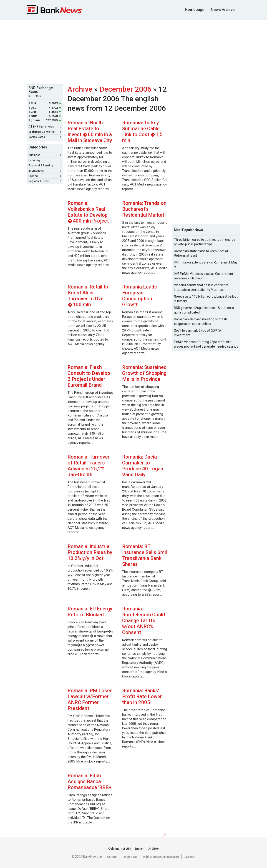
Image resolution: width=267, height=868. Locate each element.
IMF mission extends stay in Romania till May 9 (206, 265)
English (139, 849)
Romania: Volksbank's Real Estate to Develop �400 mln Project (88, 212)
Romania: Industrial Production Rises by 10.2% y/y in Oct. (90, 552)
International (45, 171)
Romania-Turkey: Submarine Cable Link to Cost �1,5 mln (142, 132)
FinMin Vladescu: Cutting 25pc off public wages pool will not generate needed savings (206, 344)
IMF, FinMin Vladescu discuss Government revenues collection (204, 276)
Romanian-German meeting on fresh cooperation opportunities (200, 321)
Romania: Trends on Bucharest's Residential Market (144, 209)
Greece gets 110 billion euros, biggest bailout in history (206, 299)
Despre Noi (130, 857)
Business (45, 155)
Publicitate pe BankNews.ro (161, 857)
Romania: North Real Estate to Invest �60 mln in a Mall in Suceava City (90, 132)
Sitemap (190, 857)
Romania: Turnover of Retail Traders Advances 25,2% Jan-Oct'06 (89, 466)
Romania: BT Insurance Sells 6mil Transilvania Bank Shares (145, 555)
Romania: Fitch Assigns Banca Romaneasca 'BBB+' (90, 781)
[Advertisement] (137, 51)
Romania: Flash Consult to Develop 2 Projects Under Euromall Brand (89, 376)
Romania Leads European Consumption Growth (140, 296)
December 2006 (125, 89)
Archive (80, 89)
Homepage (195, 10)
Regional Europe (45, 181)
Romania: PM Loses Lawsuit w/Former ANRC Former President (90, 699)
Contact (112, 857)
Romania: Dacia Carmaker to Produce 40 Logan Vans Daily (143, 466)
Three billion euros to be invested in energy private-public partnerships (205, 242)
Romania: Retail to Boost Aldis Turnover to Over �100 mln (88, 296)
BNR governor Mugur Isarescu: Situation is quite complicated (204, 310)
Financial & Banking (45, 166)
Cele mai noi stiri (119, 849)
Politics (45, 176)
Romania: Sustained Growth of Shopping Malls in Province (144, 373)
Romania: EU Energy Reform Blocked (90, 612)
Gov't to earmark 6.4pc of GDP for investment (198, 333)
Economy (45, 160)
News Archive (223, 10)
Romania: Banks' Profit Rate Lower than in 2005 (142, 696)
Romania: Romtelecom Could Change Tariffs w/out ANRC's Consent (144, 621)
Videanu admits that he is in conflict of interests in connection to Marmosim (201, 287)
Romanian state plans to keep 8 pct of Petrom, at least (201, 253)
